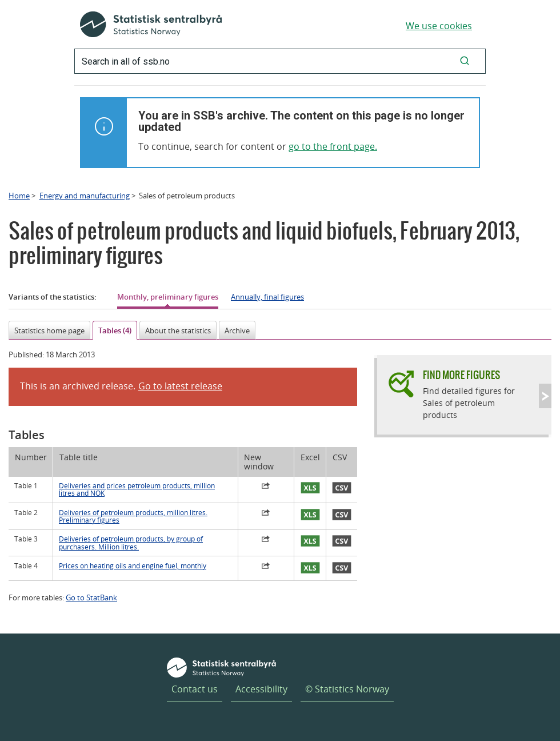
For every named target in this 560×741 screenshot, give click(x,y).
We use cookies (439, 26)
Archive (237, 330)
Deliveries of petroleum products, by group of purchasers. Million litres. (131, 543)
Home (19, 196)
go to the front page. (333, 146)
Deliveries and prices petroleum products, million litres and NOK (137, 489)
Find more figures (461, 375)
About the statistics (178, 330)
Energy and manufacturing (85, 196)
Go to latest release (180, 386)
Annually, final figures (267, 297)
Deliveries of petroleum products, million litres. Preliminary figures (133, 516)
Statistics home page (49, 330)
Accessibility (261, 689)
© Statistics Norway (347, 689)
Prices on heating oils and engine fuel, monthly (133, 566)
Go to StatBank (91, 597)
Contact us (195, 689)
